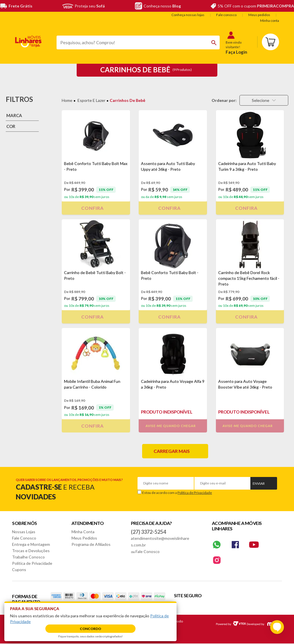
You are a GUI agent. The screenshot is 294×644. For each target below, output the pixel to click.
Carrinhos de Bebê (127, 100)
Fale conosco (226, 15)
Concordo (90, 629)
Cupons (19, 570)
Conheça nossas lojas (188, 15)
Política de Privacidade (195, 493)
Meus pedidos (259, 15)
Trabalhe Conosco (28, 557)
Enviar (259, 483)
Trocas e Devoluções (31, 551)
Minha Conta (83, 532)
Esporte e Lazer (91, 100)
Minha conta (270, 21)
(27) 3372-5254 (148, 532)
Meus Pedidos (84, 538)
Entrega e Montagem (31, 544)
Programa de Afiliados (91, 544)
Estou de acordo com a (177, 493)
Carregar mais (172, 451)
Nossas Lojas (24, 532)
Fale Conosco (24, 538)
